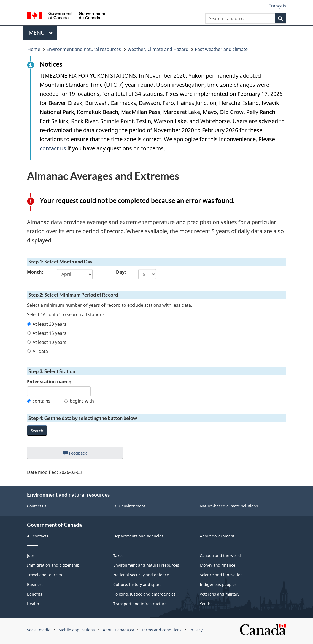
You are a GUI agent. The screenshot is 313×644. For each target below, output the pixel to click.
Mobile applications (77, 630)
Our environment (129, 506)
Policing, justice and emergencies (144, 594)
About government (217, 536)
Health (33, 604)
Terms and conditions (161, 630)
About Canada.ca (118, 630)
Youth (205, 604)
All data (37, 351)
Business (35, 584)
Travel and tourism (44, 575)
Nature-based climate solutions (229, 506)
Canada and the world (220, 555)
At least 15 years (47, 333)
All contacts (38, 536)
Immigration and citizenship (53, 565)
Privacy (196, 630)
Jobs (31, 555)
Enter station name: (49, 382)
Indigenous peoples (218, 584)
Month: (35, 272)
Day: (121, 272)
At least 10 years (47, 342)
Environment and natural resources (84, 49)
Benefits (35, 594)
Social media (39, 630)
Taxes (118, 555)
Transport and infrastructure (140, 604)
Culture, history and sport (137, 584)
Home (34, 49)
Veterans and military (220, 594)
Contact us (37, 506)
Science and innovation (221, 575)
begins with (79, 401)
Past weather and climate (221, 49)
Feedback (81, 454)
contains (39, 401)
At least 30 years (47, 324)
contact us (53, 148)
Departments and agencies (138, 536)
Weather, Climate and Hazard (158, 49)
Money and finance (218, 565)
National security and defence (141, 575)
